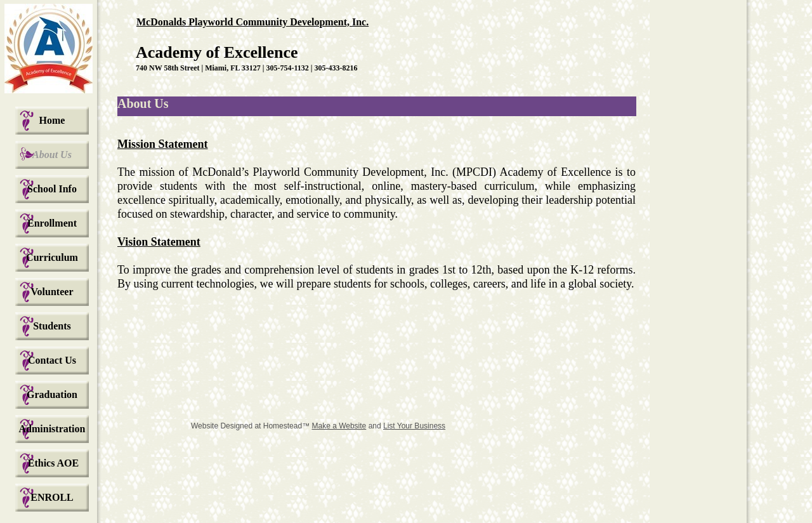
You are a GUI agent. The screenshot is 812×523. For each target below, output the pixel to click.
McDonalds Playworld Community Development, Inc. (252, 22)
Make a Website (339, 426)
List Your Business (414, 426)
